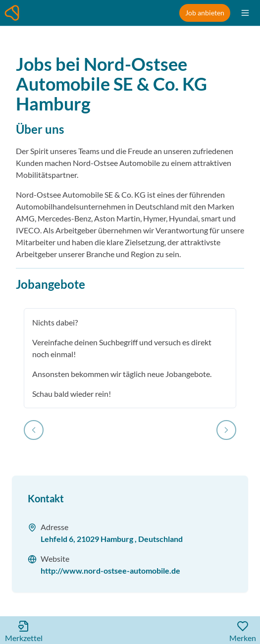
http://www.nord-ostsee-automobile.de (110, 570)
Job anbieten (205, 13)
